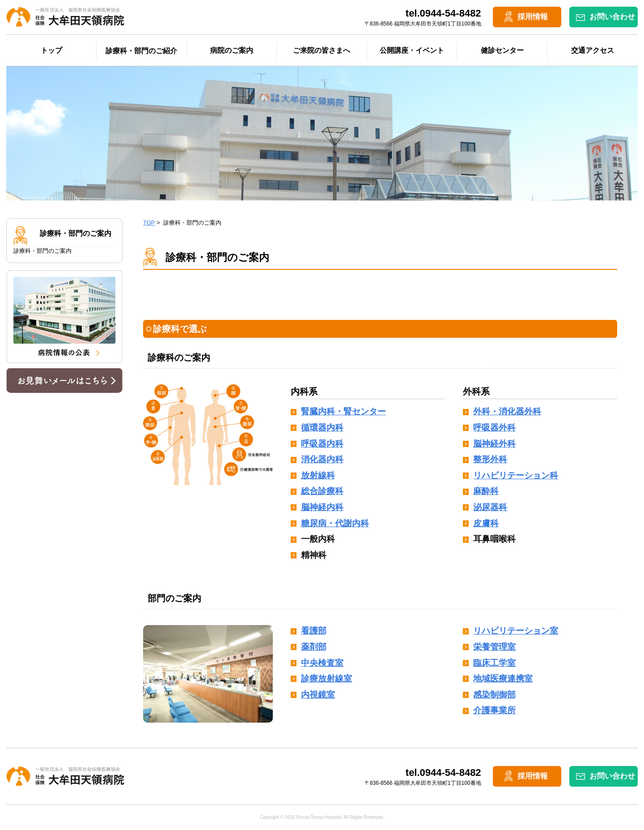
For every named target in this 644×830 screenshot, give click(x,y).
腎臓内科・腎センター (343, 411)
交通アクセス (593, 50)
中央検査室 (322, 663)
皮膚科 (486, 523)
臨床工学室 (494, 663)
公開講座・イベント (412, 50)
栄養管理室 (494, 647)
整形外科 (490, 459)
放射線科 (318, 475)
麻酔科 (486, 491)
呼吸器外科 (494, 428)
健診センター (502, 50)
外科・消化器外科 (507, 411)
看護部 (314, 631)
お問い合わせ (612, 17)
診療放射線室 (326, 679)
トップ (51, 50)
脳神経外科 (494, 444)
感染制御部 (494, 695)
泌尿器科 (490, 507)
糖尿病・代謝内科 (335, 523)
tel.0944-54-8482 (443, 13)
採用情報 (533, 17)
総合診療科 (322, 491)
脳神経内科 (322, 507)
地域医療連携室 (503, 679)
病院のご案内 (232, 50)
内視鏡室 (318, 695)
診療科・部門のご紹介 (141, 51)
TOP (149, 223)
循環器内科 (322, 428)
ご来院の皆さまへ (322, 50)
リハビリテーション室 (516, 631)
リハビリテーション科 (516, 475)
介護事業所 (494, 710)
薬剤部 (314, 647)
